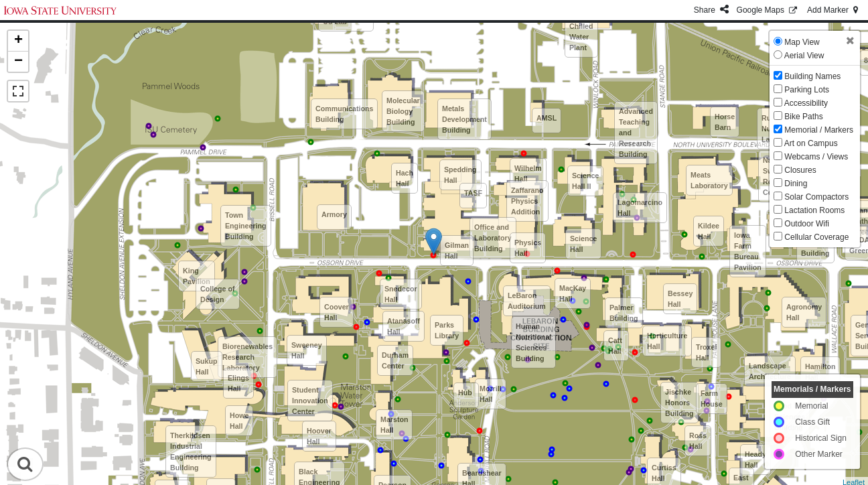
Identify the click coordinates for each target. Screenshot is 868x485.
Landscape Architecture (770, 371)
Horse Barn (725, 122)
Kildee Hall (709, 231)
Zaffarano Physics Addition (527, 201)
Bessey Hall (680, 299)
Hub (465, 393)
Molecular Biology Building (403, 111)
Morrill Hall (491, 394)
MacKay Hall (573, 293)
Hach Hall (405, 178)
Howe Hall (239, 421)
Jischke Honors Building (679, 403)
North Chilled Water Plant (581, 31)
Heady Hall (755, 460)
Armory (334, 214)
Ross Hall (698, 441)
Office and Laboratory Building (493, 238)
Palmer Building (624, 313)
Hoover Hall (319, 436)
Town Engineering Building (246, 226)
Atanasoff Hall (404, 326)
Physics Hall (528, 248)
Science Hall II (585, 181)
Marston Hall (394, 425)
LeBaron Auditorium (527, 301)
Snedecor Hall (401, 294)
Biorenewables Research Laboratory (247, 357)
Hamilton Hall (820, 372)
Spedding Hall (460, 175)
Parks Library (447, 330)
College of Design (218, 294)
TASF (473, 193)
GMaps (768, 10)
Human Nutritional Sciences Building (533, 342)
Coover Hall (337, 312)
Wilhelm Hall (528, 174)
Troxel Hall (706, 352)
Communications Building (344, 114)
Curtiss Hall (664, 473)
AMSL (547, 118)
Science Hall (583, 244)
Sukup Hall (207, 366)
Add (834, 10)
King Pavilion (197, 276)
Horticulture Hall (667, 341)
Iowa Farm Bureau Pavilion (748, 251)
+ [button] (18, 41)
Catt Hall (615, 346)
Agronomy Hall (804, 312)
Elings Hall (238, 383)
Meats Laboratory (709, 180)
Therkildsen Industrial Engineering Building (191, 452)
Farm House (712, 399)
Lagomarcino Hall (640, 208)
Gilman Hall (457, 251)
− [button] (18, 62)
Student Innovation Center (310, 401)
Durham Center (395, 360)
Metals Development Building (464, 119)
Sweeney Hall (307, 350)
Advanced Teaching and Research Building (636, 133)
